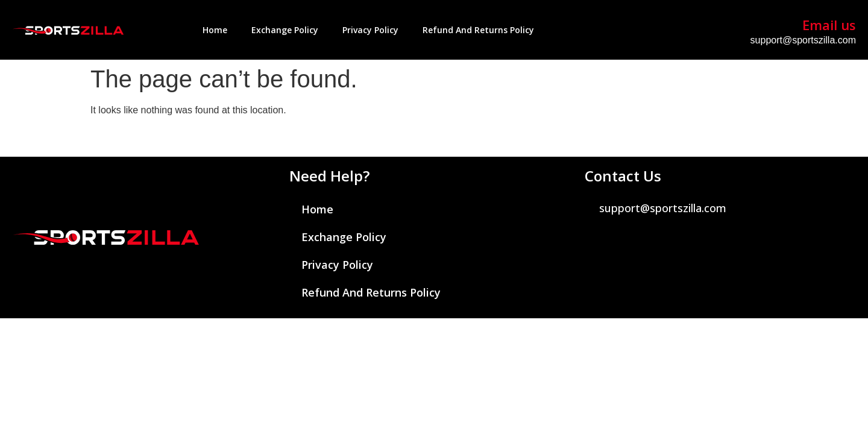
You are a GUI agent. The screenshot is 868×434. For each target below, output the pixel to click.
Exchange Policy (285, 30)
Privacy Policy (370, 30)
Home (215, 30)
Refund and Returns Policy (478, 30)
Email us (829, 25)
